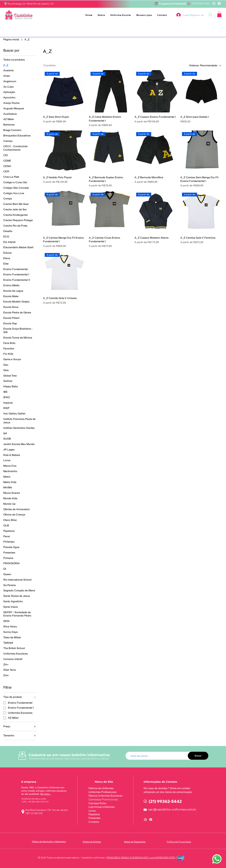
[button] (121, 15)
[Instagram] (214, 3)
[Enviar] (198, 756)
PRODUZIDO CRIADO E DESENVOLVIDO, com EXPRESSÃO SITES (141, 858)
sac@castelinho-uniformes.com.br (172, 809)
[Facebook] (219, 3)
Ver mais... (46, 794)
